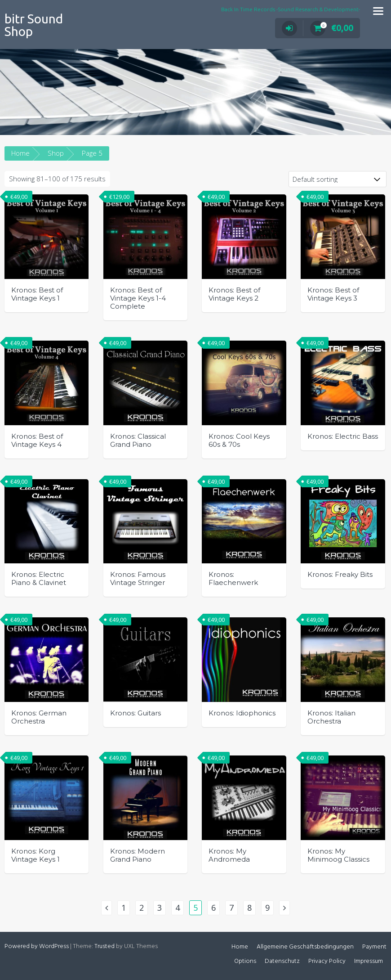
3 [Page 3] (160, 908)
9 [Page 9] (267, 908)
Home (20, 153)
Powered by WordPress (37, 946)
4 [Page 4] (178, 908)
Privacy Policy (327, 961)
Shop (56, 153)
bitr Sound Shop (34, 25)
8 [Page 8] (249, 908)
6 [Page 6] (213, 908)
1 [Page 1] (124, 908)
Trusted (104, 946)
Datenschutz (282, 961)
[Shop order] (338, 179)
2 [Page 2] (142, 908)
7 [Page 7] (231, 908)
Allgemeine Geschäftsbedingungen (305, 947)
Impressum (369, 961)
